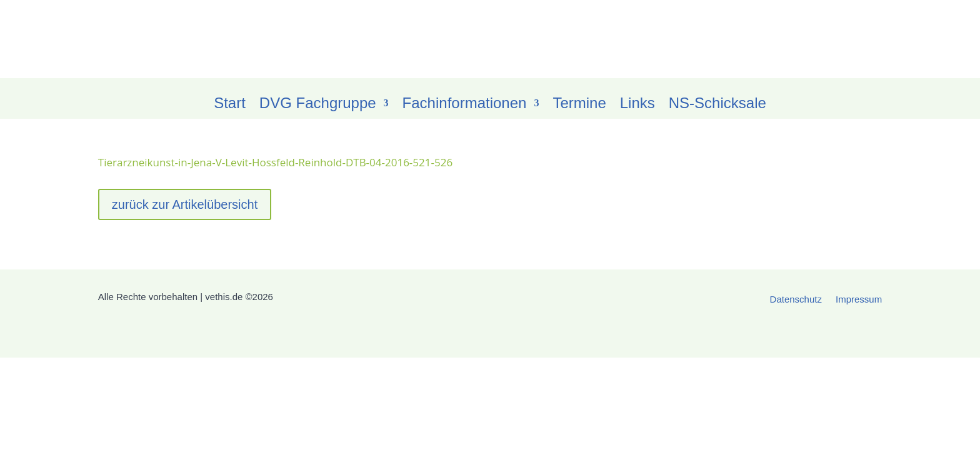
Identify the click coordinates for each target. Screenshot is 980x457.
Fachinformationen (465, 105)
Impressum (859, 300)
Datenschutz (796, 300)
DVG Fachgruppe (318, 105)
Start (230, 105)
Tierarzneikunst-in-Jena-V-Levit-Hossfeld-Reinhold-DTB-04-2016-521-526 (275, 162)
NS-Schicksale (717, 105)
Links (637, 105)
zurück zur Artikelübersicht (185, 204)
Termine (579, 105)
